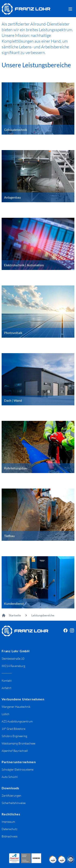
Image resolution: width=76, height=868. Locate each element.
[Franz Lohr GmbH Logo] (26, 9)
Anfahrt (6, 688)
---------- (7, 673)
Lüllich (5, 714)
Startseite (15, 615)
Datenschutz (9, 829)
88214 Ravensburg (13, 666)
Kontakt (7, 681)
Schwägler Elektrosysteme (18, 769)
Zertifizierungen (11, 796)
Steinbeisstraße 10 (13, 658)
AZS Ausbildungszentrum (17, 721)
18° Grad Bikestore (13, 729)
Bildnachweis (10, 836)
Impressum (8, 822)
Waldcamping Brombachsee (18, 743)
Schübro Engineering (14, 736)
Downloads (10, 788)
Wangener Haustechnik (16, 707)
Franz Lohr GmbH (16, 651)
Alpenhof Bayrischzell (15, 751)
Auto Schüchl (10, 777)
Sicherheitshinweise (14, 803)
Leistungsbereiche (43, 615)
